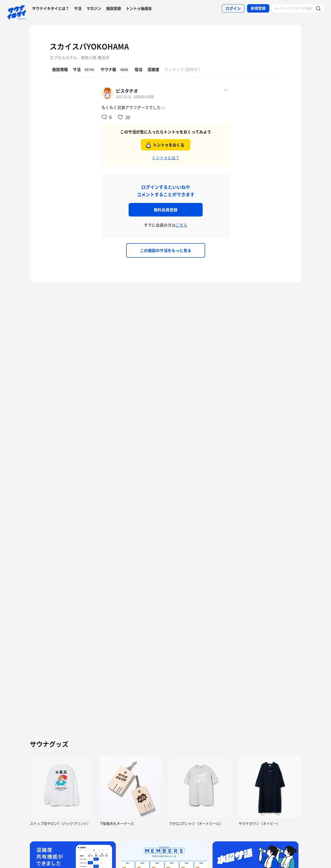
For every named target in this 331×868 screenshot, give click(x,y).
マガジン (94, 8)
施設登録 (114, 8)
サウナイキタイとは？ (51, 8)
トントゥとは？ (166, 158)
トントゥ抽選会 (139, 8)
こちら (181, 225)
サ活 (78, 8)
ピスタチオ (127, 91)
